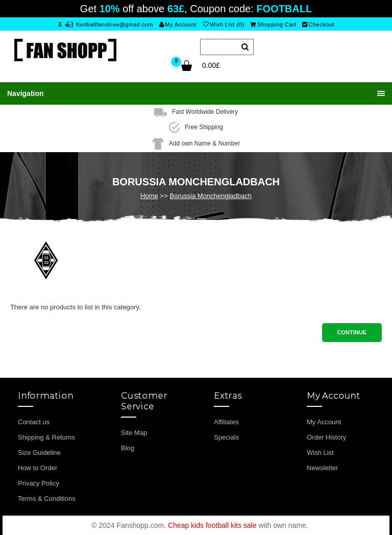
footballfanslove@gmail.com (110, 25)
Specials (226, 437)
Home (149, 196)
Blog (128, 448)
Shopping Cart (273, 25)
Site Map (134, 433)
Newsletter (322, 468)
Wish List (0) (224, 25)
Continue (352, 332)
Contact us (34, 422)
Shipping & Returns (46, 437)
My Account (178, 25)
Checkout (318, 25)
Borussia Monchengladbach (211, 196)
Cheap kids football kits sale (212, 525)
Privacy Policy (39, 483)
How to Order (38, 468)
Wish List (320, 453)
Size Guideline (39, 453)
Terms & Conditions (47, 498)
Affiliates (226, 422)
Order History (326, 437)
